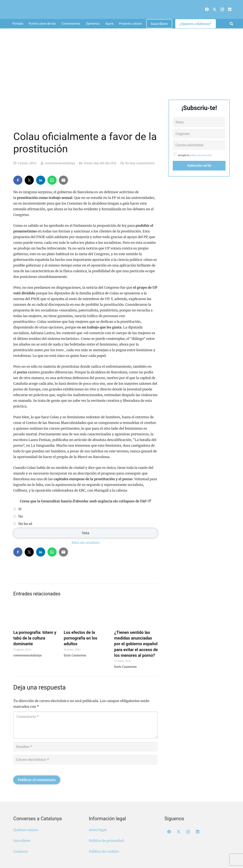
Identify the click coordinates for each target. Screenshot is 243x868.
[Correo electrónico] (86, 760)
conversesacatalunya (60, 163)
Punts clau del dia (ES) (100, 163)
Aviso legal (98, 830)
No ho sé (25, 524)
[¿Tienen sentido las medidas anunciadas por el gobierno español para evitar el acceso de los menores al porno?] (136, 615)
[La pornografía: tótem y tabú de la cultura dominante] (35, 615)
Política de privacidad (106, 841)
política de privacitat (201, 155)
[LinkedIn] (230, 9)
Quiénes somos (26, 830)
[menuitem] (202, 7)
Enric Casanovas (75, 655)
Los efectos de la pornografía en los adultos (81, 638)
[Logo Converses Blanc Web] (115, 9)
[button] (231, 24)
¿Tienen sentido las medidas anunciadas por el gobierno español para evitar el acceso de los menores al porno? (136, 644)
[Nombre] (86, 747)
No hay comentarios (140, 163)
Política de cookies (104, 851)
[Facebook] (207, 9)
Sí (20, 509)
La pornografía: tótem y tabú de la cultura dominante (35, 638)
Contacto (21, 851)
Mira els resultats (86, 543)
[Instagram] (222, 9)
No (21, 516)
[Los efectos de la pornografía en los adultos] (86, 615)
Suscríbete (22, 841)
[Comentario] (86, 725)
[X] (215, 9)
